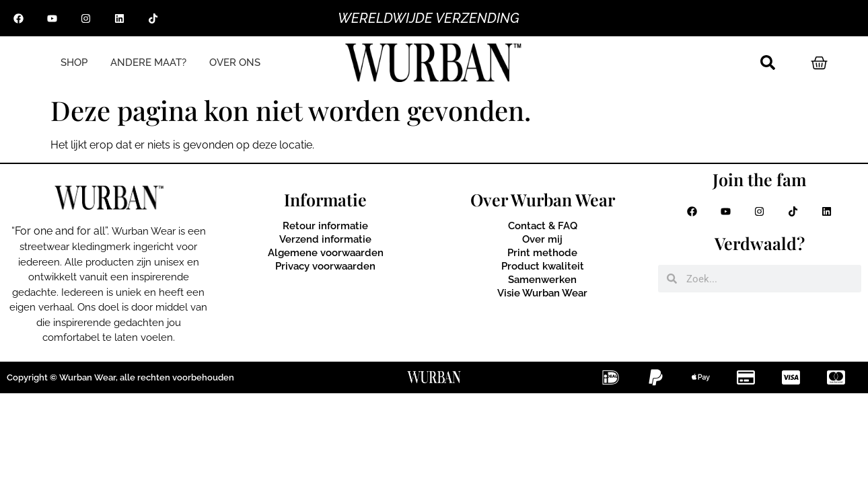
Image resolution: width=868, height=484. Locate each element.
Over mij (542, 239)
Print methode (542, 253)
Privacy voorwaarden (325, 266)
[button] (768, 63)
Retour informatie (325, 226)
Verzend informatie (325, 239)
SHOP (74, 63)
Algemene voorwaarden (326, 253)
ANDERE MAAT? (148, 63)
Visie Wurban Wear (542, 293)
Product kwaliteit (543, 266)
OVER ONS (235, 63)
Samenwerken (542, 280)
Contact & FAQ (543, 226)
